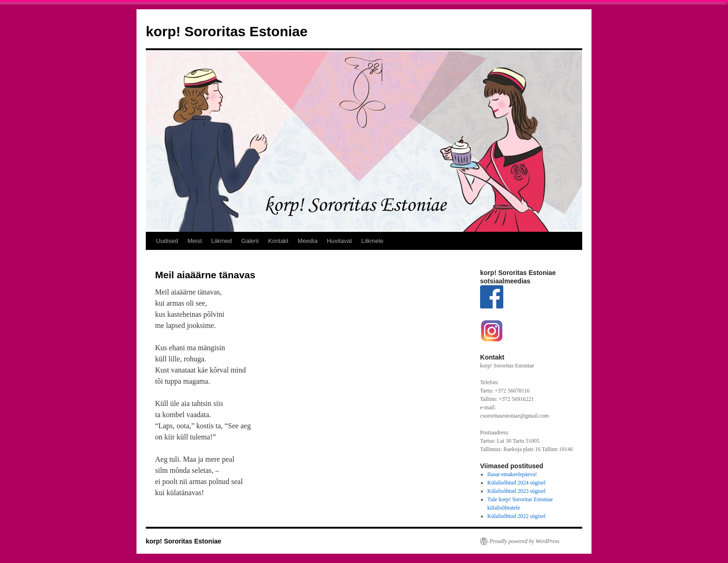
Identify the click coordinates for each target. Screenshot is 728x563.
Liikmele (372, 241)
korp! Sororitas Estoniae (227, 31)
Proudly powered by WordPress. (525, 541)
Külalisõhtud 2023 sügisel (517, 491)
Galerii (250, 241)
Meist (195, 241)
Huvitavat (339, 241)
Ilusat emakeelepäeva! (512, 474)
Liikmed (222, 241)
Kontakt (278, 241)
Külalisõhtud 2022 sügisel (517, 516)
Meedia (308, 241)
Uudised (167, 241)
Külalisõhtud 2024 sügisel (517, 483)
